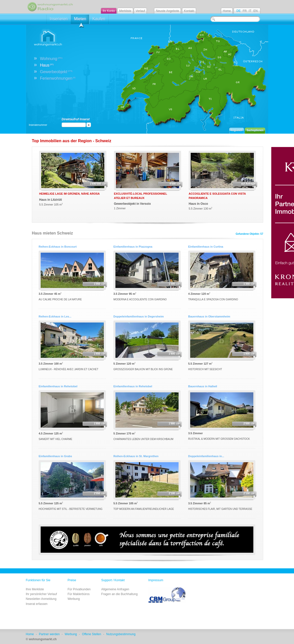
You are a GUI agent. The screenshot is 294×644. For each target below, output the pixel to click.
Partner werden (49, 634)
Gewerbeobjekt (56, 72)
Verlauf (140, 11)
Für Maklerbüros (78, 594)
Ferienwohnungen (58, 78)
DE (239, 11)
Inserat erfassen (37, 604)
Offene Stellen (92, 634)
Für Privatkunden (79, 589)
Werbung (73, 599)
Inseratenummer (38, 125)
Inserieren (59, 19)
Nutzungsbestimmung (121, 634)
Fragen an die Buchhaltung (119, 594)
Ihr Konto (109, 11)
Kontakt (189, 11)
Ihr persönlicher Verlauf (41, 594)
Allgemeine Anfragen (115, 589)
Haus (47, 65)
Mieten (80, 20)
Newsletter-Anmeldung (41, 599)
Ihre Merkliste (35, 589)
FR (245, 11)
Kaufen (99, 19)
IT (250, 11)
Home (227, 11)
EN (255, 11)
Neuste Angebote (167, 11)
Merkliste (125, 11)
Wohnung (51, 59)
